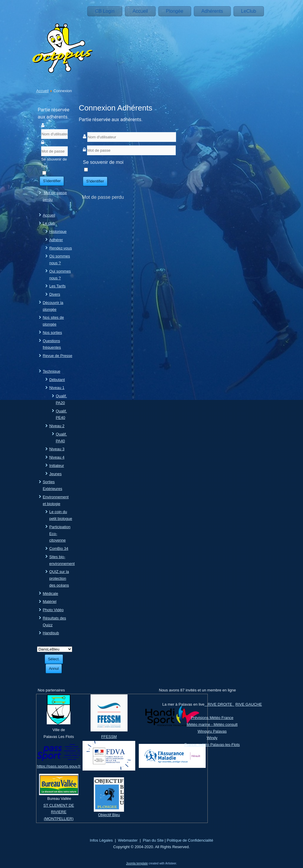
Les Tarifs (57, 286)
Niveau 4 (57, 457)
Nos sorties (52, 333)
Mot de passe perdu (103, 197)
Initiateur (57, 466)
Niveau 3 (57, 449)
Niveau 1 (57, 388)
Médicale (50, 594)
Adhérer (56, 240)
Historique (58, 232)
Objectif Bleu (109, 815)
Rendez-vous (61, 248)
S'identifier (52, 181)
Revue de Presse (57, 356)
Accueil (140, 11)
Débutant (57, 380)
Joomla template (137, 863)
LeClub (249, 11)
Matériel (49, 602)
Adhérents (212, 11)
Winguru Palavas (212, 731)
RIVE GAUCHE (249, 704)
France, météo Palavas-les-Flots (212, 745)
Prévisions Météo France (212, 718)
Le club (49, 223)
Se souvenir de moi (54, 163)
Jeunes (55, 474)
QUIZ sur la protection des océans (59, 578)
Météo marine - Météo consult (212, 724)
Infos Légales (101, 840)
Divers (55, 294)
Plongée (175, 11)
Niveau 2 (57, 426)
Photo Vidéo (53, 610)
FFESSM (109, 737)
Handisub (51, 633)
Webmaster (128, 840)
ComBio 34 (59, 548)
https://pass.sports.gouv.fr (59, 766)
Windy (212, 738)
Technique (51, 371)
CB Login (105, 11)
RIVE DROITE (219, 704)
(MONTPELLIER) (59, 819)
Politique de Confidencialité (190, 840)
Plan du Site (153, 840)
